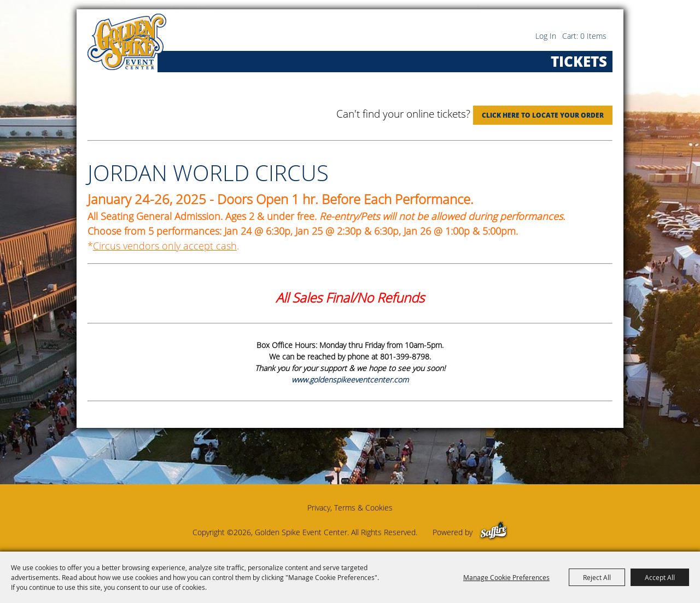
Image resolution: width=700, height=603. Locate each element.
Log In (546, 36)
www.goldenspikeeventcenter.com (350, 379)
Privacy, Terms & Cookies (350, 508)
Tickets (579, 61)
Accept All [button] (660, 577)
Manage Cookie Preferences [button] (506, 577)
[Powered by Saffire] (494, 532)
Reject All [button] (597, 577)
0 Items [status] (593, 36)
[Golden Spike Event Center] (127, 42)
